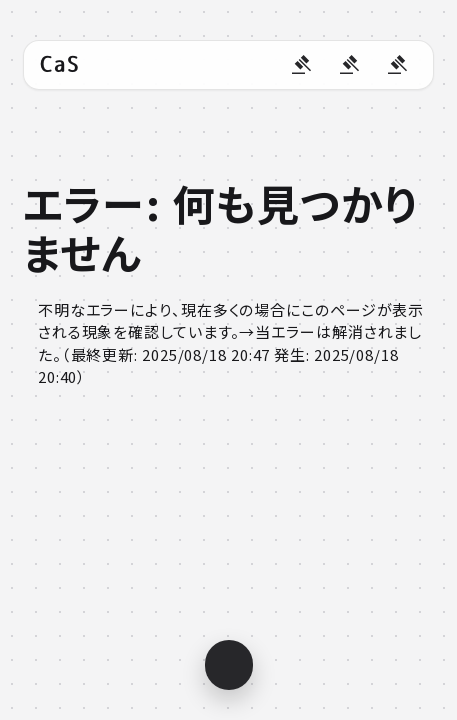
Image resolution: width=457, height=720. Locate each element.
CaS (60, 65)
